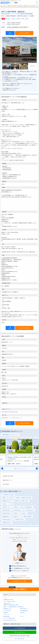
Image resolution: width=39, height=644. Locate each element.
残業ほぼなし (16, 517)
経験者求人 (8, 19)
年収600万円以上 (6, 513)
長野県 (23, 19)
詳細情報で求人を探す (8, 600)
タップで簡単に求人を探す (9, 602)
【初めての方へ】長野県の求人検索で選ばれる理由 (11, 604)
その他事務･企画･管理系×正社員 (20, 501)
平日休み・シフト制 (7, 504)
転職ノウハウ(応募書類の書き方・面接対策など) (14, 607)
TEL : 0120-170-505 (19, 639)
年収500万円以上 (29, 510)
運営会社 (22, 613)
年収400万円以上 (18, 510)
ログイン (22, 616)
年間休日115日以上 (6, 523)
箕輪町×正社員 (5, 501)
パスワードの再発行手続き (9, 618)
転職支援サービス (7, 609)
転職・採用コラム (24, 609)
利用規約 (6, 613)
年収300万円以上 (6, 510)
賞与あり (24, 513)
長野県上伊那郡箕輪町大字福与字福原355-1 (18, 27)
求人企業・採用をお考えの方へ (10, 620)
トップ (5, 598)
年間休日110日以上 (19, 520)
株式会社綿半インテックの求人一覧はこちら (12, 418)
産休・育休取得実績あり (26, 507)
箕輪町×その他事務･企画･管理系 (23, 498)
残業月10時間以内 (27, 517)
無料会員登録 (7, 616)
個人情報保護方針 (24, 611)
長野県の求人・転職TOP (12, 6)
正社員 (3, 19)
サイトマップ (7, 614)
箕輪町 (27, 19)
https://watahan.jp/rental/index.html (10, 412)
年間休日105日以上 (6, 520)
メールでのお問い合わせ (19, 628)
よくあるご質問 (7, 611)
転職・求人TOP (4, 6)
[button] (2, 469)
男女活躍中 (18, 19)
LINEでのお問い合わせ (19, 632)
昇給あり (16, 513)
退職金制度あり (6, 517)
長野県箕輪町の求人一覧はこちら (10, 435)
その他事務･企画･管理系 (8, 495)
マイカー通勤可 (13, 507)
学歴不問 (13, 19)
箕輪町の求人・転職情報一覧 (23, 6)
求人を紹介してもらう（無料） (19, 581)
